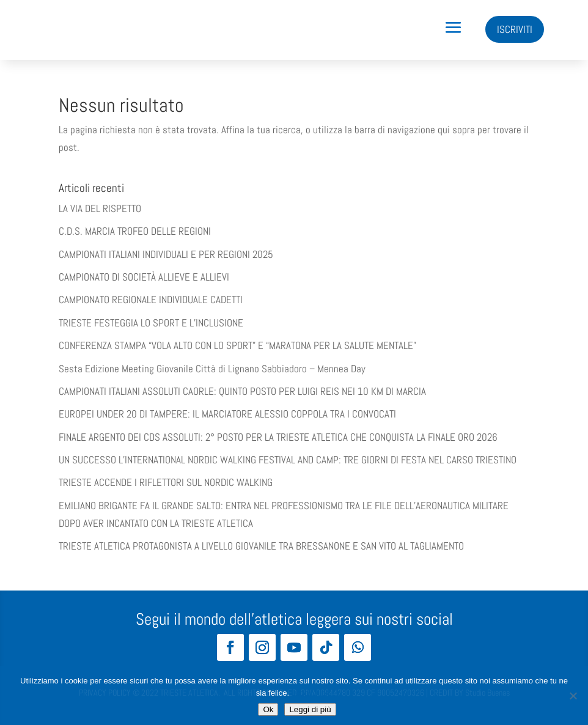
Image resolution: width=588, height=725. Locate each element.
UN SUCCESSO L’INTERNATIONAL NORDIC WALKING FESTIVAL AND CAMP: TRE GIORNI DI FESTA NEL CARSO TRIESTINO (288, 460)
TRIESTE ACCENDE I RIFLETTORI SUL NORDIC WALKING (166, 482)
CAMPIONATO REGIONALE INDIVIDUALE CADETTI (151, 300)
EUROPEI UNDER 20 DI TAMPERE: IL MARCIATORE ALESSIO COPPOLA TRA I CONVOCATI (227, 414)
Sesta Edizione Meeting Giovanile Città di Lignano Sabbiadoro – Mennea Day (212, 369)
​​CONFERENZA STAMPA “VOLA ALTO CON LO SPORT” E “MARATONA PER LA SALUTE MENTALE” (237, 345)
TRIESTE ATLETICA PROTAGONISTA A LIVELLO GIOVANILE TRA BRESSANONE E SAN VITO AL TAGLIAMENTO (261, 546)
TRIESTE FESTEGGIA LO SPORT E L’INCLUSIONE (151, 323)
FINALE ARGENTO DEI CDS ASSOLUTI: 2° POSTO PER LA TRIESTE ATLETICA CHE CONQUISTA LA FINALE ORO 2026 (278, 437)
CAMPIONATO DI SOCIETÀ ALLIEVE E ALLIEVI (144, 277)
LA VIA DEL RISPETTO (100, 208)
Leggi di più (312, 693)
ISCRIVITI (515, 29)
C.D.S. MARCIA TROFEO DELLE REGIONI (135, 231)
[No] (573, 696)
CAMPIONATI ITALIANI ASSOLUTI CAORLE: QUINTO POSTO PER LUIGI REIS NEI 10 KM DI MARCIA (242, 391)
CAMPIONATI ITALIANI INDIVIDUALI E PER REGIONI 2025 (166, 254)
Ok (268, 709)
